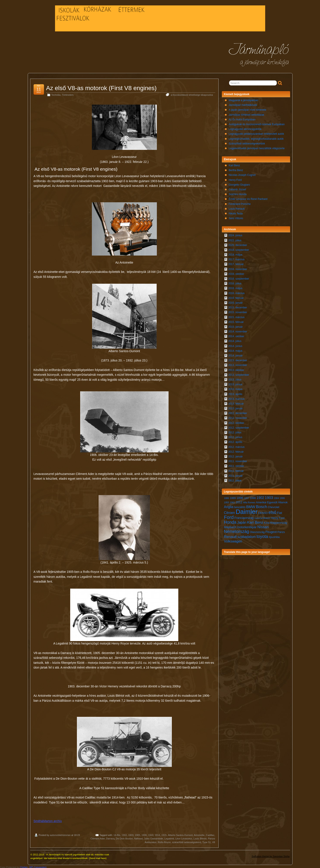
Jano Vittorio (236, 217)
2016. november (238, 268)
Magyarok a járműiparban (244, 99)
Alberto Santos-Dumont (180, 834)
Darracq (110, 837)
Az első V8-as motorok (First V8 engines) (101, 87)
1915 (164, 834)
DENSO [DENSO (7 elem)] (263, 512)
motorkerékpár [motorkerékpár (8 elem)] (247, 526)
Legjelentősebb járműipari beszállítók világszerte (257, 147)
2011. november (238, 460)
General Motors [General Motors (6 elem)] (262, 517)
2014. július (235, 340)
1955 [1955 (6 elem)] (227, 501)
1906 (144, 834)
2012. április (235, 441)
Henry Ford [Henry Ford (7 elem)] (278, 517)
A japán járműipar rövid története (248, 109)
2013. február (236, 403)
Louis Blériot (200, 837)
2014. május (235, 350)
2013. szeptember (239, 374)
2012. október (236, 422)
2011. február (236, 470)
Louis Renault (237, 208)
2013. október (236, 369)
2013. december (238, 359)
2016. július (235, 282)
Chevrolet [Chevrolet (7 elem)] (274, 506)
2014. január (236, 355)
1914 (157, 834)
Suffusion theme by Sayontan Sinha (271, 855)
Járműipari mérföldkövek (243, 104)
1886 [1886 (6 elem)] (227, 497)
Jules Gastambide (154, 837)
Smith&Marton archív (48, 820)
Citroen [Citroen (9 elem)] (230, 512)
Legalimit (169, 837)
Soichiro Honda (238, 193)
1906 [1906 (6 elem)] (282, 497)
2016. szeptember (239, 278)
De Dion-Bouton (124, 837)
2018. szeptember (239, 249)
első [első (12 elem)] (272, 511)
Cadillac (210, 834)
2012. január (236, 455)
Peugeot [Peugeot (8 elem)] (271, 531)
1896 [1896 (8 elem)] (240, 497)
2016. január (236, 302)
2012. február (236, 451)
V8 (214, 841)
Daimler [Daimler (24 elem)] (247, 511)
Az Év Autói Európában (242, 118)
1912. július (235, 479)
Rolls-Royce (164, 841)
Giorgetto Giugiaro (239, 184)
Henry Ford (235, 179)
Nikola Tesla (236, 212)
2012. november (238, 417)
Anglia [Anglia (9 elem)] (229, 506)
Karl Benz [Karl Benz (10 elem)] (255, 521)
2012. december (238, 412)
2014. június (235, 345)
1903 (131, 834)
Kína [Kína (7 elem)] (267, 522)
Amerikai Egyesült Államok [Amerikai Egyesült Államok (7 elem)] (272, 501)
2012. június (235, 436)
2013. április (235, 393)
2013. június (235, 383)
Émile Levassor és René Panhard (248, 198)
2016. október (236, 273)
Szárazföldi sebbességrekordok (247, 143)
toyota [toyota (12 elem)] (262, 535)
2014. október (236, 335)
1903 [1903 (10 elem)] (269, 497)
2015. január (236, 326)
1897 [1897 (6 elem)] (247, 497)
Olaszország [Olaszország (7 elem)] (257, 531)
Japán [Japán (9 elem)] (242, 521)
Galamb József (237, 188)
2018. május (235, 254)
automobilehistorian (60, 834)
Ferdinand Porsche (240, 203)
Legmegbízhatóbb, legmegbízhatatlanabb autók (256, 138)
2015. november (238, 311)
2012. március (236, 446)
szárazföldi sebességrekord (187, 841)
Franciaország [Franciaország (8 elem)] (244, 517)
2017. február (236, 263)
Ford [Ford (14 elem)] (229, 516)
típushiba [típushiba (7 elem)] (274, 536)
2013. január (236, 407)
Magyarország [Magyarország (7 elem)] (279, 522)
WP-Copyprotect (38, 866)
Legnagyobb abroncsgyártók (245, 128)
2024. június (235, 234)
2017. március (236, 258)
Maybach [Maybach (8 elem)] (230, 526)
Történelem (68, 94)
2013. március (236, 398)
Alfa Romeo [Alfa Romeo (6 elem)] (249, 501)
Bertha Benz (236, 169)
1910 (151, 834)
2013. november (238, 364)
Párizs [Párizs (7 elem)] (281, 531)
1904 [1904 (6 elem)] (276, 497)
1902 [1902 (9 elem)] (260, 497)
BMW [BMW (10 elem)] (251, 506)
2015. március (236, 316)
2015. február (236, 321)
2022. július (235, 239)
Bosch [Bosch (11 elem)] (261, 506)
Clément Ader (98, 837)
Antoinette (199, 834)
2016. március (236, 292)
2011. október (236, 465)
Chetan (24, 866)
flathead (138, 837)
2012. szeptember (239, 427)
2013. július (235, 379)
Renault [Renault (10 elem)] (230, 536)
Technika (56, 94)
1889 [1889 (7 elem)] (233, 497)
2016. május (235, 287)
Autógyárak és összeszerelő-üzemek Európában (257, 123)
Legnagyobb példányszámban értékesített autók (257, 133)
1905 (137, 834)
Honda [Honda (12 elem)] (230, 521)
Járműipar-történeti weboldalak (247, 114)
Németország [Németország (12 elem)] (237, 530)
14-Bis (117, 834)
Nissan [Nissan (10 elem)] (263, 526)
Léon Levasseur (184, 837)
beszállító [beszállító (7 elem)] (240, 506)
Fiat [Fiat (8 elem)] (279, 512)
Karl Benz (234, 164)
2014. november (238, 330)
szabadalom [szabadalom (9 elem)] (247, 536)
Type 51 (207, 841)
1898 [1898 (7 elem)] (253, 497)
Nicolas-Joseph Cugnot (242, 174)
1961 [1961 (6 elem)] (232, 501)
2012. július (235, 431)
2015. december (238, 306)
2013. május (235, 388)
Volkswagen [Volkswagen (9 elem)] (233, 540)
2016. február (236, 297)
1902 (124, 834)
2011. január (236, 475)
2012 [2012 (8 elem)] (239, 501)
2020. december (238, 244)
